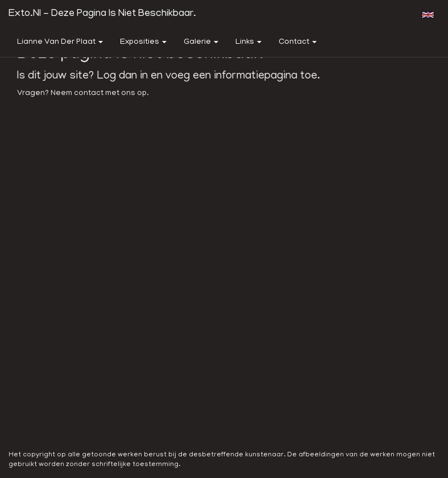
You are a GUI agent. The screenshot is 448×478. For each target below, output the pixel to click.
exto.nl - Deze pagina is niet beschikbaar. (102, 14)
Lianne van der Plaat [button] (60, 42)
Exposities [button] (143, 42)
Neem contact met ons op (99, 94)
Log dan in (122, 76)
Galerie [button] (201, 42)
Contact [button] (298, 42)
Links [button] (248, 42)
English (428, 15)
